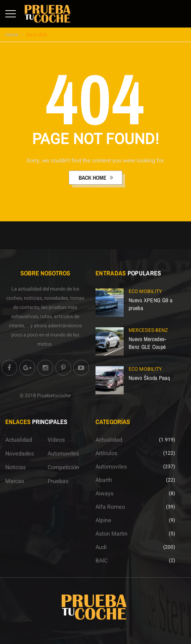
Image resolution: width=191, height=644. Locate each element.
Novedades (20, 454)
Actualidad (19, 440)
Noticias (16, 467)
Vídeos (56, 440)
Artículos (106, 453)
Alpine (103, 520)
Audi (101, 547)
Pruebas (58, 481)
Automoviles (63, 454)
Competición (63, 467)
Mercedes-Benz (148, 330)
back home (93, 178)
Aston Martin (112, 534)
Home (12, 35)
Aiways (104, 494)
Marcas (15, 481)
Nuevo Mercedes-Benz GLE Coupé (147, 343)
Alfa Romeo (110, 507)
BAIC (101, 561)
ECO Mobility (145, 291)
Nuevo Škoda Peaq (149, 378)
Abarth (104, 480)
